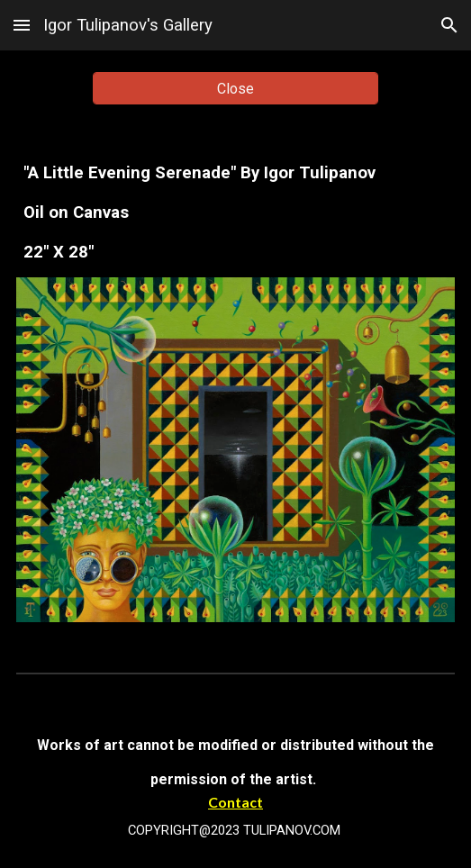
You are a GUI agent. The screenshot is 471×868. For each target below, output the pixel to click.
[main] (235, 212)
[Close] (235, 89)
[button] (22, 25)
